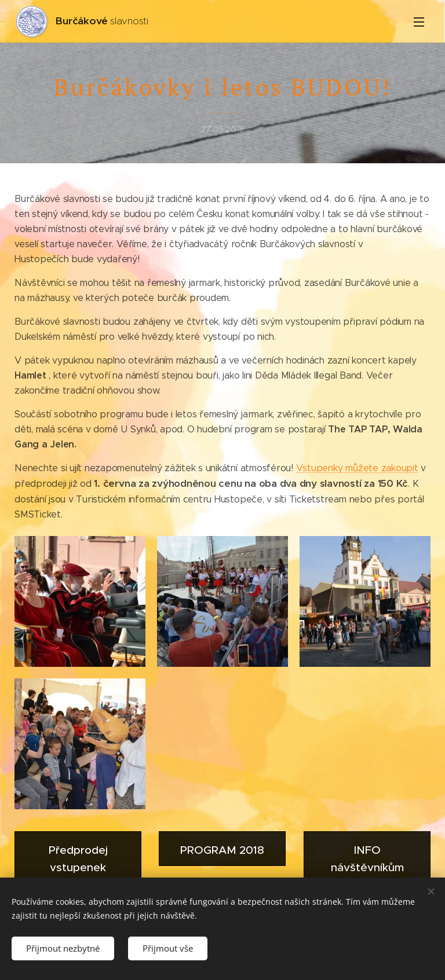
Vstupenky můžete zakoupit (357, 468)
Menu (419, 22)
